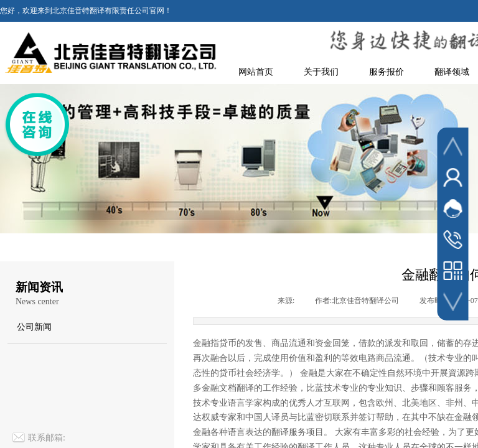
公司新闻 (34, 327)
